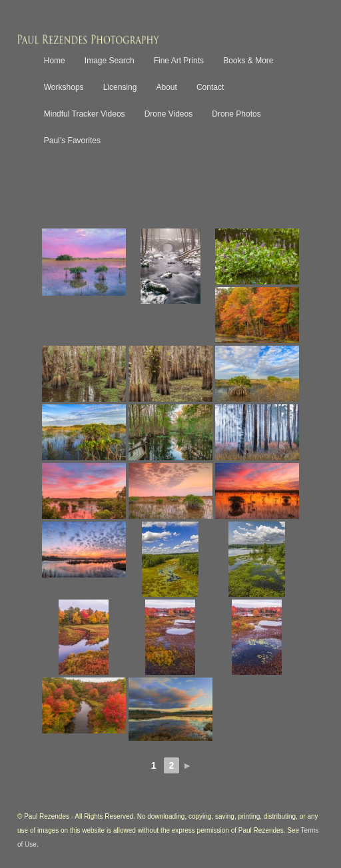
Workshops (64, 87)
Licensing (120, 87)
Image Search (110, 61)
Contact (210, 87)
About (166, 87)
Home (55, 61)
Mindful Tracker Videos (85, 114)
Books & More (248, 61)
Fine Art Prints (179, 61)
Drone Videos (169, 114)
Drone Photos (236, 114)
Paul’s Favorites (72, 141)
